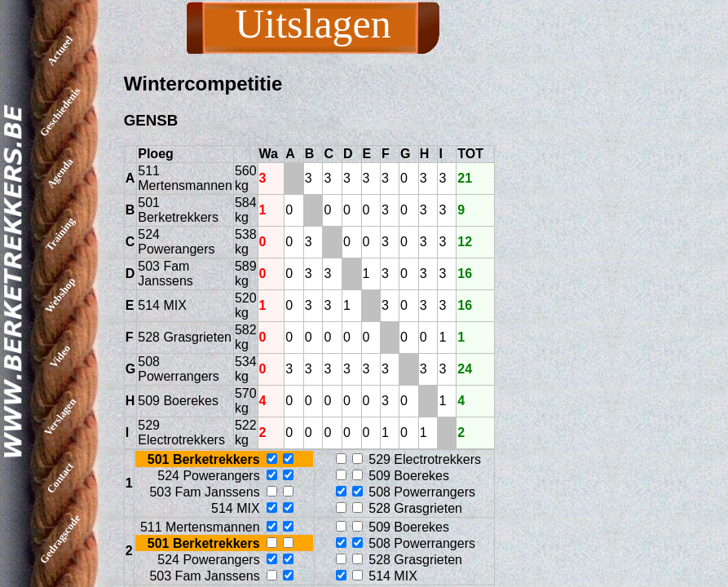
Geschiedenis (60, 112)
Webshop (60, 295)
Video (60, 355)
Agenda (60, 173)
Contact (60, 478)
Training (60, 234)
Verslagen (60, 417)
